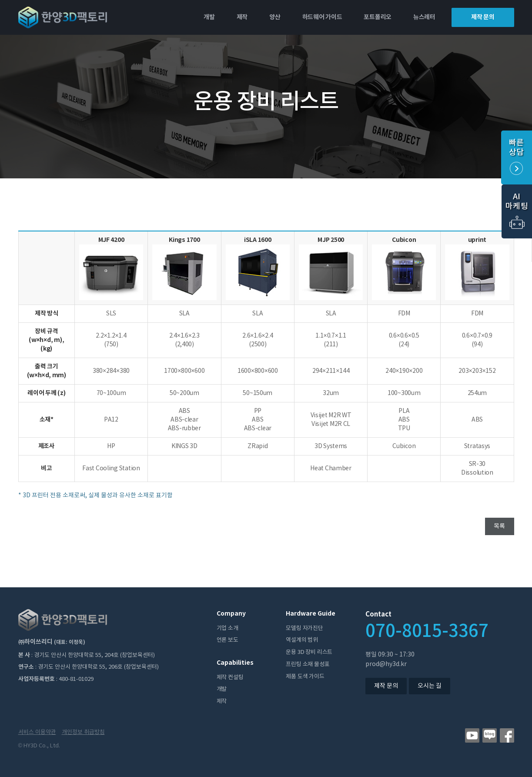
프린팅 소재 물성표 (308, 665)
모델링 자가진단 (304, 628)
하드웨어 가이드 (322, 17)
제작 (242, 17)
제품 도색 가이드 (305, 677)
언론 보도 (228, 640)
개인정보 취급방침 (83, 732)
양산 (275, 17)
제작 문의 (483, 17)
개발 (209, 17)
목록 (499, 526)
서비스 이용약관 (37, 732)
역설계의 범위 (302, 640)
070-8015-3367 (427, 631)
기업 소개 (228, 628)
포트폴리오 (378, 17)
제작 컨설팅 (230, 678)
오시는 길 (430, 686)
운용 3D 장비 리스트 (309, 652)
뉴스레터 (424, 17)
